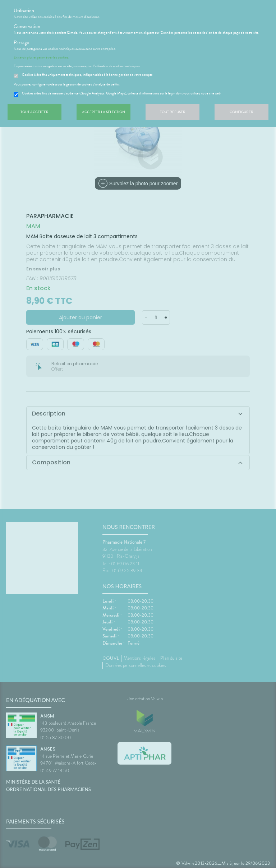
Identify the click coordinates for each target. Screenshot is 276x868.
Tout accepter (34, 112)
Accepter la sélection (103, 112)
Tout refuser (173, 112)
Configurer (241, 112)
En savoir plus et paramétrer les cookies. (41, 57)
